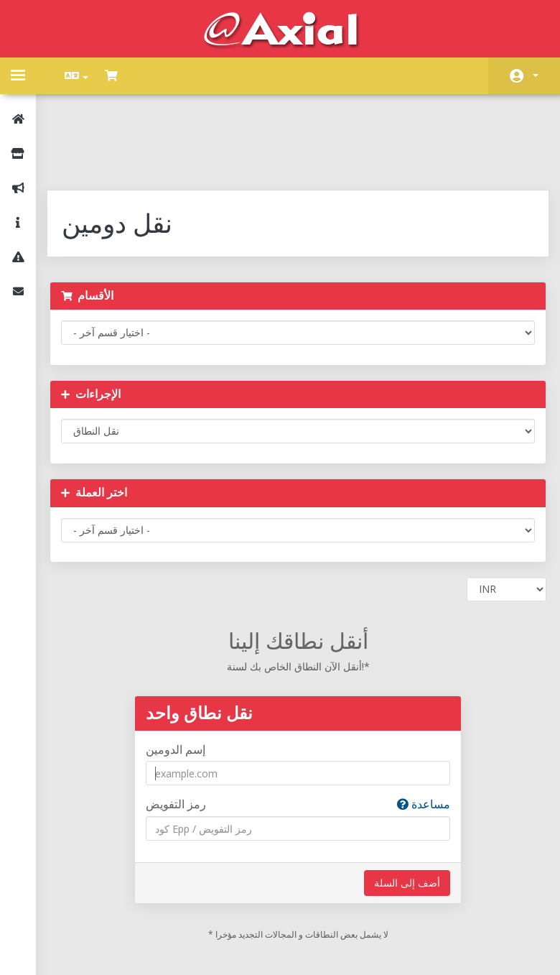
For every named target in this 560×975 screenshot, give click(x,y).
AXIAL (317, 949)
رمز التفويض (298, 730)
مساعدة (416, 730)
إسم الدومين (183, 675)
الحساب (536, 75)
